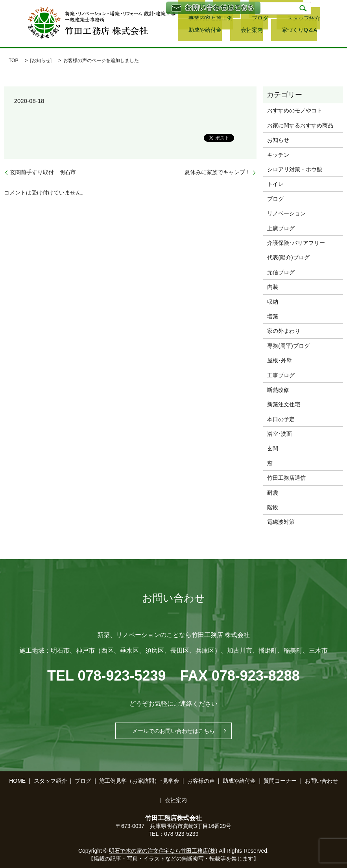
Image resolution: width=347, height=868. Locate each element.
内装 (273, 287)
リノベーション (286, 213)
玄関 (273, 448)
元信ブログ (281, 272)
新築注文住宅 (284, 404)
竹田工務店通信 (286, 478)
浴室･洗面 (280, 434)
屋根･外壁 (280, 360)
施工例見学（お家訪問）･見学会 (139, 781)
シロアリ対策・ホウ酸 (295, 169)
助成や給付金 (262, 20)
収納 (273, 302)
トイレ (275, 184)
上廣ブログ (281, 228)
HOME (17, 781)
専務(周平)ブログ (288, 346)
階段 (273, 507)
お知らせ (41, 61)
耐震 (273, 493)
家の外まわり (284, 331)
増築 (273, 316)
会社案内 (303, 20)
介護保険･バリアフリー (296, 243)
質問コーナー (280, 781)
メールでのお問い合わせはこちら (173, 731)
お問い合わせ (321, 781)
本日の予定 (281, 419)
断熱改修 (278, 390)
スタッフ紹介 (223, 20)
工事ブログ (281, 375)
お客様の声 (201, 781)
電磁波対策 (281, 522)
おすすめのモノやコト (295, 110)
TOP (13, 61)
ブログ (185, 20)
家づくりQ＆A (194, 31)
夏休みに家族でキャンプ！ (218, 172)
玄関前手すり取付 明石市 (43, 172)
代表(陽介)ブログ (288, 257)
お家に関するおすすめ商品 (300, 125)
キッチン (278, 155)
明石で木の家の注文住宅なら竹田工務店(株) (163, 851)
